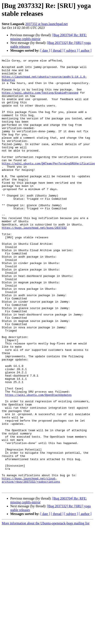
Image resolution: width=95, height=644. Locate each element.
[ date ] (45, 50)
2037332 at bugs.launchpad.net (46, 24)
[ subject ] (71, 50)
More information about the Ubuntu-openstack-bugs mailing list (46, 609)
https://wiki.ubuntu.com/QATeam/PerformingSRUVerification (48, 185)
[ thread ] (57, 50)
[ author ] (85, 50)
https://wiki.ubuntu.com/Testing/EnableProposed (40, 100)
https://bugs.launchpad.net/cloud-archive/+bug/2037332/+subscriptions (31, 564)
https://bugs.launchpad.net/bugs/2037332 (34, 262)
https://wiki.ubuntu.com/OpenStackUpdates (38, 462)
